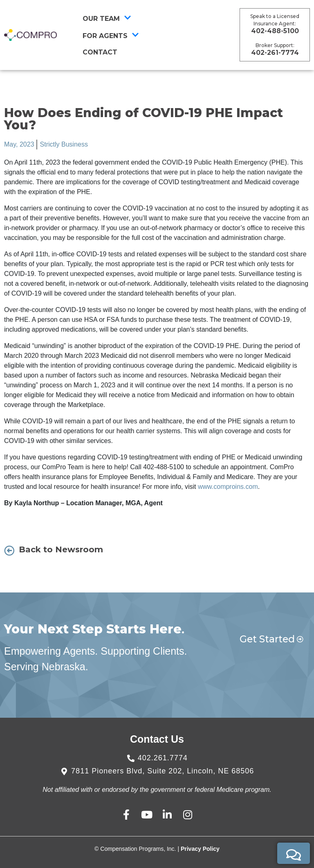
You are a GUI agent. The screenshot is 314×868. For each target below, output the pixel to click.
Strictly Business (64, 144)
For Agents (111, 36)
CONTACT (100, 52)
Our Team (107, 18)
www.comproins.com (228, 487)
